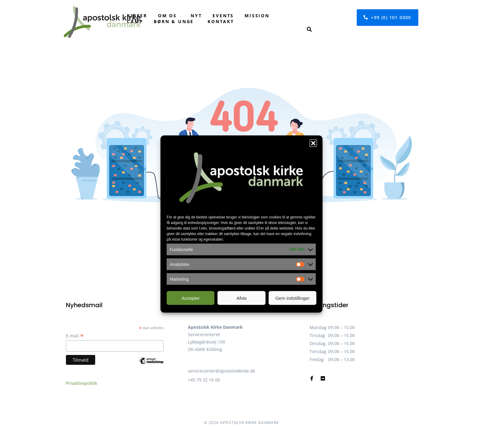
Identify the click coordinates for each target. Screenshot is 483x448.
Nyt (196, 16)
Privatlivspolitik (81, 383)
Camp (135, 21)
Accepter (191, 298)
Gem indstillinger (292, 298)
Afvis (242, 298)
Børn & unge (174, 21)
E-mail (75, 336)
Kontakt (221, 21)
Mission (257, 16)
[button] (313, 143)
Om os (167, 16)
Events (223, 16)
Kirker (137, 16)
